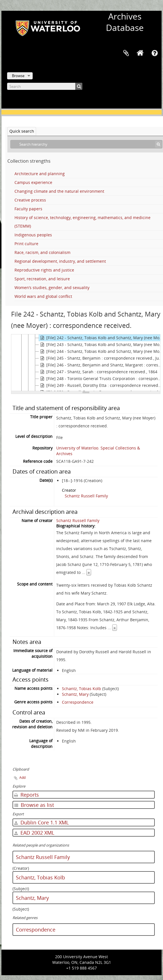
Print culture (26, 244)
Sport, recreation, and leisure (42, 279)
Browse (18, 76)
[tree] (86, 363)
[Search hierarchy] (86, 144)
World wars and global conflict (43, 296)
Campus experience (33, 182)
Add (22, 778)
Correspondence (78, 702)
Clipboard (126, 53)
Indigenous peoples (33, 235)
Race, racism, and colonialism (42, 252)
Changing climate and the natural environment (59, 191)
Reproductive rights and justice (44, 270)
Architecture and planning (40, 174)
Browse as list (34, 805)
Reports (27, 795)
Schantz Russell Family (86, 496)
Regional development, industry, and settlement (60, 261)
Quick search (22, 131)
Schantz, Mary (75, 694)
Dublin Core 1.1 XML (41, 822)
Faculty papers (28, 209)
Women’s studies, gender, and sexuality (52, 288)
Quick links (154, 53)
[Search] (45, 86)
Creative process (30, 200)
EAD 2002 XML (34, 833)
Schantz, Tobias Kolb (81, 689)
